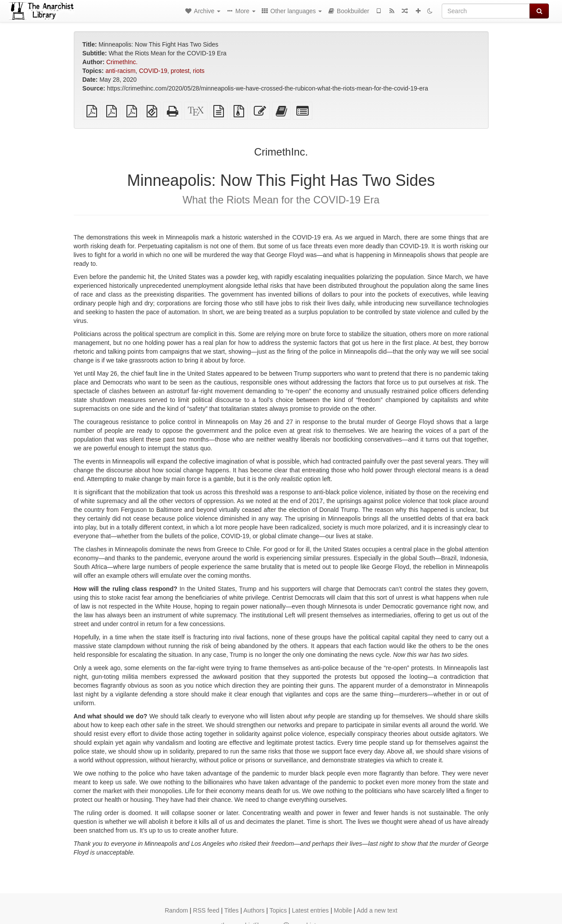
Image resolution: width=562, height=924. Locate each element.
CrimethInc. (122, 62)
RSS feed (206, 910)
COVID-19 (153, 71)
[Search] (486, 11)
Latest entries (310, 910)
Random (176, 910)
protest (180, 71)
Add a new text (377, 910)
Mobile (343, 910)
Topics (278, 910)
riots (198, 71)
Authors (254, 910)
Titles (232, 910)
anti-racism (120, 71)
